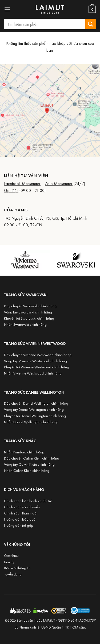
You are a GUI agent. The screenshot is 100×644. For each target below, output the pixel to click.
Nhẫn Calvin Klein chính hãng (27, 470)
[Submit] (91, 24)
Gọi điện (11, 190)
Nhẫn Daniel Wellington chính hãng (31, 422)
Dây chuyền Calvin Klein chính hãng (32, 458)
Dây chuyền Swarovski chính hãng (30, 306)
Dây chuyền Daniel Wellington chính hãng (36, 403)
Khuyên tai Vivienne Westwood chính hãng (37, 367)
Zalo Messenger (59, 183)
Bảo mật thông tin (17, 568)
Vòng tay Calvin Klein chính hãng (29, 464)
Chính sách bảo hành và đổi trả (28, 501)
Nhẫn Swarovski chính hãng (25, 324)
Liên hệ (9, 562)
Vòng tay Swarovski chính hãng (28, 312)
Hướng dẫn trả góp (19, 525)
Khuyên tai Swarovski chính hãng (29, 318)
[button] (7, 9)
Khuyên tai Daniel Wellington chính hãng (35, 416)
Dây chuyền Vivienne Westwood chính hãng (38, 355)
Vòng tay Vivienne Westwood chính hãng (35, 361)
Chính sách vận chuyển (22, 507)
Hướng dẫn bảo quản (21, 519)
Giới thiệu (11, 555)
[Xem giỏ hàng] (92, 9)
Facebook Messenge (22, 183)
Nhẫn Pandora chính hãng (24, 452)
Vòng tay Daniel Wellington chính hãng (34, 409)
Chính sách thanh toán (21, 513)
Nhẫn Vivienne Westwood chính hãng (33, 373)
